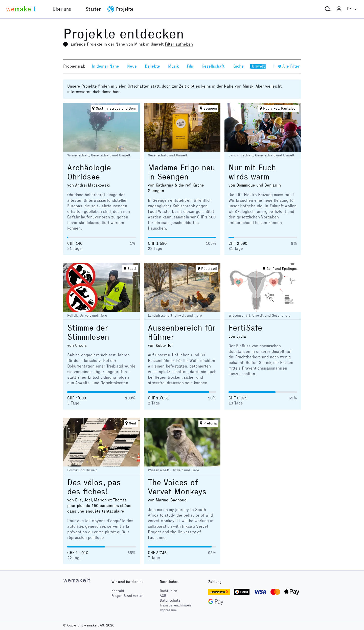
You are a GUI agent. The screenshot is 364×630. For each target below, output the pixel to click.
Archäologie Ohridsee (89, 172)
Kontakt (118, 591)
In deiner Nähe (105, 66)
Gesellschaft (213, 66)
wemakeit (77, 580)
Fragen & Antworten (128, 596)
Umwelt (258, 66)
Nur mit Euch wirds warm (252, 172)
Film (190, 66)
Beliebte (152, 66)
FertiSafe (245, 328)
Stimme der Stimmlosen (88, 332)
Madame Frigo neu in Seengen (181, 172)
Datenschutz (170, 601)
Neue (132, 66)
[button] (328, 9)
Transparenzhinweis (176, 605)
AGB (163, 596)
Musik (173, 66)
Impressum (168, 610)
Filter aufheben (179, 44)
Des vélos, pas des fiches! (94, 487)
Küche (238, 66)
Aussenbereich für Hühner (182, 332)
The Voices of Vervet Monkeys (177, 487)
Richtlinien (168, 591)
